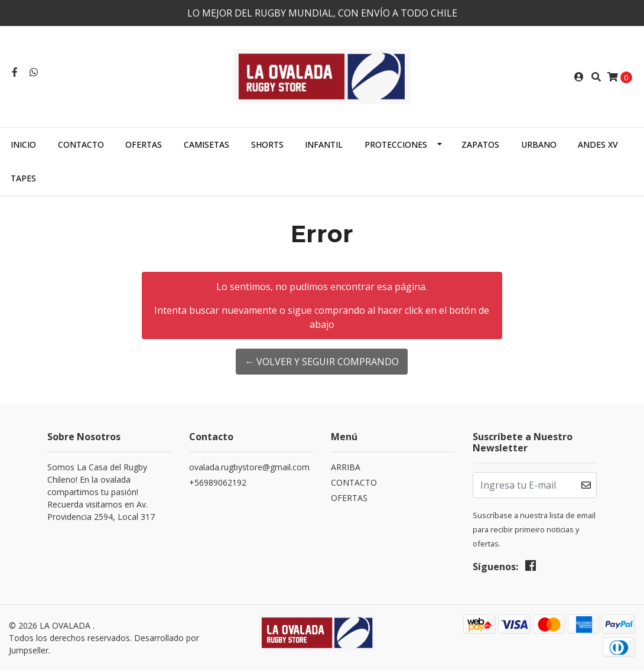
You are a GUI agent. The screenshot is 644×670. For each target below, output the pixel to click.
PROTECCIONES (396, 144)
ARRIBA (346, 467)
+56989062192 (218, 482)
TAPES (23, 178)
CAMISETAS (206, 144)
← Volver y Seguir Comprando (322, 362)
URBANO (539, 144)
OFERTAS (144, 144)
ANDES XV (598, 144)
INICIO (23, 144)
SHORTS (267, 144)
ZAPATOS (480, 144)
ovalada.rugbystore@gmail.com (249, 467)
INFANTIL (324, 144)
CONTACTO (81, 144)
